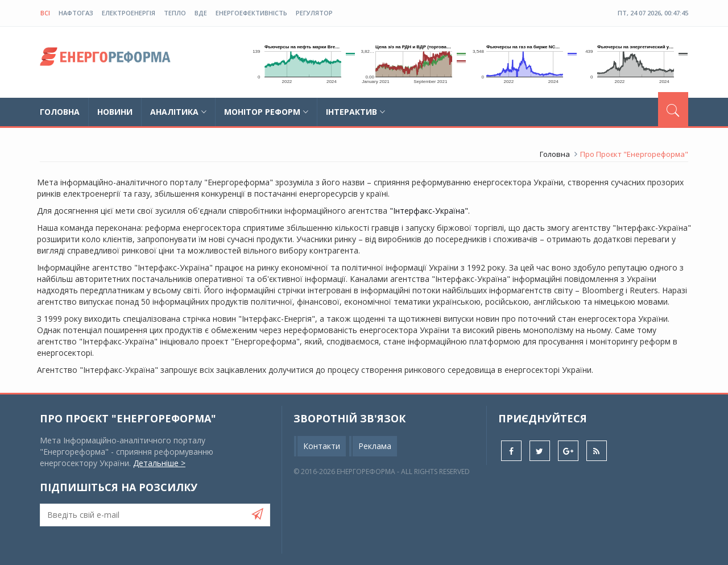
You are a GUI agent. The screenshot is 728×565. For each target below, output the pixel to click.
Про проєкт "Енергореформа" (128, 418)
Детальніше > (159, 463)
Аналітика (178, 112)
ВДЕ (201, 13)
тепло (175, 13)
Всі (45, 13)
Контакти (322, 446)
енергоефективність (251, 13)
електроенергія (129, 13)
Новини (115, 112)
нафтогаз (76, 13)
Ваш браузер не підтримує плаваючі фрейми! (299, 62)
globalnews (105, 60)
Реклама (375, 446)
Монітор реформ (266, 112)
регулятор (314, 13)
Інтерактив (355, 112)
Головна (60, 112)
